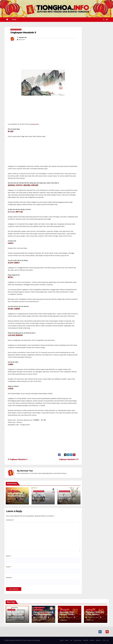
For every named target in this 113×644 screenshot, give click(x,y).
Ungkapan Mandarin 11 (65, 495)
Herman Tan (23, 37)
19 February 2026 (41, 617)
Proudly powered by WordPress (13, 640)
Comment (10, 520)
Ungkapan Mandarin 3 (23, 32)
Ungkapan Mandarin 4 (18, 459)
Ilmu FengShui (11, 610)
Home (14, 20)
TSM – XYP (106, 640)
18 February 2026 (67, 617)
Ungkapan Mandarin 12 (39, 495)
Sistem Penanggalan (39, 608)
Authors (92, 640)
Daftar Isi (98, 640)
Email (9, 567)
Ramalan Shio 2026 (65, 610)
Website (9, 578)
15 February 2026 (93, 617)
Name (9, 556)
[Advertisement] (43, 57)
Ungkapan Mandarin (16, 30)
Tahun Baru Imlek (38, 610)
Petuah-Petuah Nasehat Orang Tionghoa (15, 496)
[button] (104, 20)
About (67, 640)
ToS (71, 640)
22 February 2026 (15, 617)
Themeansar (37, 640)
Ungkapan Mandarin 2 (69, 459)
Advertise (86, 640)
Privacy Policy (78, 640)
